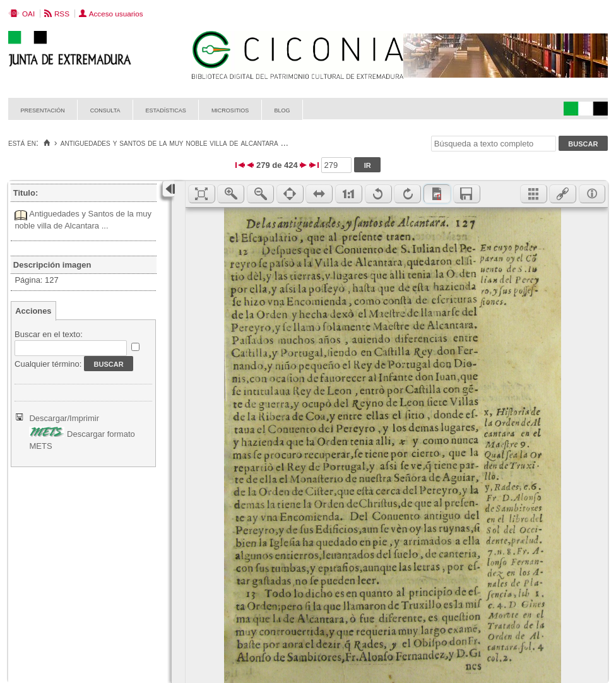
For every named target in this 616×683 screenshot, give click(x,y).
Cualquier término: (48, 364)
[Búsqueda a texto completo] (494, 144)
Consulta (105, 110)
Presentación (43, 110)
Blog (282, 110)
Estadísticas (166, 110)
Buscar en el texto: (49, 334)
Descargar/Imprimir (64, 418)
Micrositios (230, 110)
